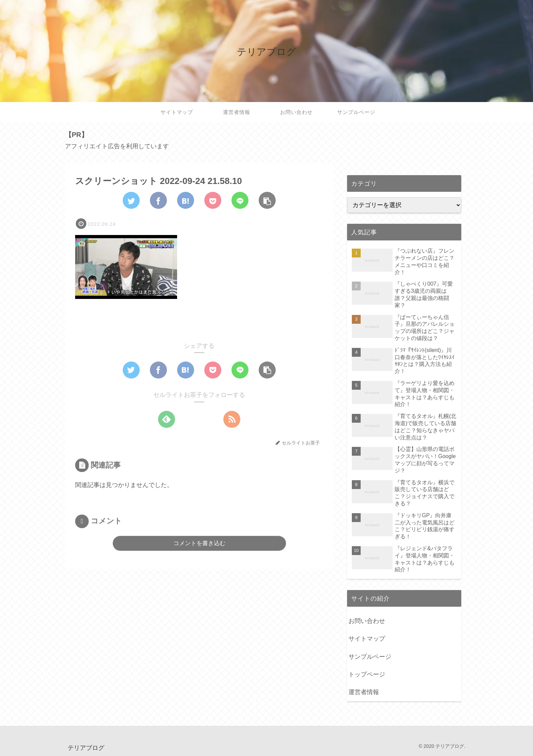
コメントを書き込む (199, 543)
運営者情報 (364, 692)
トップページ (367, 674)
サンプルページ (370, 657)
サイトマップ (367, 639)
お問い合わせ (367, 621)
